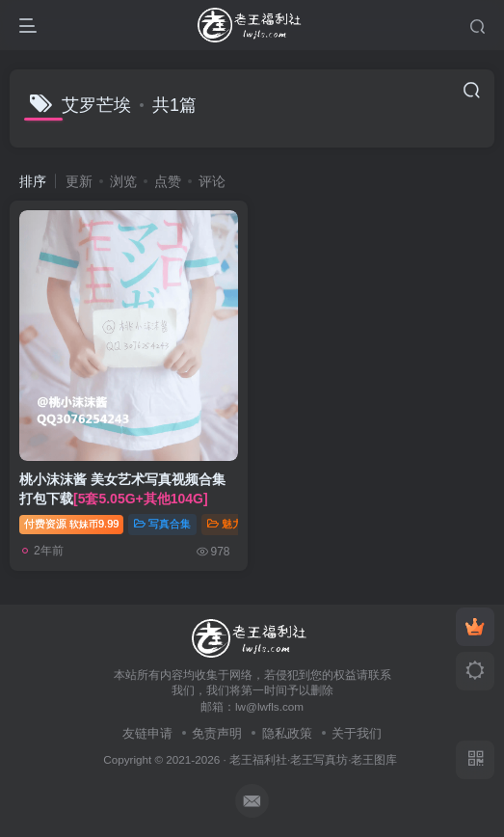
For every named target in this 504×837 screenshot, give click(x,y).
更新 (79, 181)
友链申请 (147, 733)
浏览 (123, 181)
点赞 (168, 181)
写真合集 (162, 524)
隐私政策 (287, 733)
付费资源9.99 (71, 524)
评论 (212, 181)
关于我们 (357, 733)
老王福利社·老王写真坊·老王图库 (314, 759)
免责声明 (217, 733)
